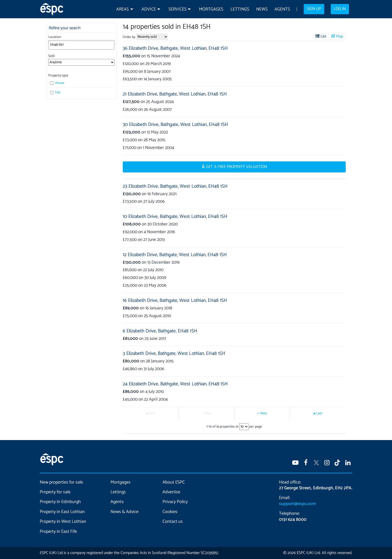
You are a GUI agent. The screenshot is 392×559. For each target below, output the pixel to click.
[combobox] (81, 45)
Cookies (170, 512)
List (323, 36)
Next (263, 413)
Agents (282, 9)
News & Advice (124, 512)
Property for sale (55, 492)
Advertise (171, 492)
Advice (149, 9)
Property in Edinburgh (60, 502)
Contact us (173, 522)
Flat (55, 93)
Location (55, 37)
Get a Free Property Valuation (236, 167)
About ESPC (174, 482)
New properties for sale (61, 482)
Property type (58, 76)
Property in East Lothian (62, 512)
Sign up (314, 9)
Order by (129, 37)
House (57, 83)
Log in (340, 9)
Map (339, 36)
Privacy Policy (175, 502)
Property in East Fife (58, 532)
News (262, 9)
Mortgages (211, 9)
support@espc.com (297, 504)
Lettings (240, 9)
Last (319, 413)
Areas (122, 9)
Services (177, 9)
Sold (51, 56)
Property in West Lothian (63, 522)
